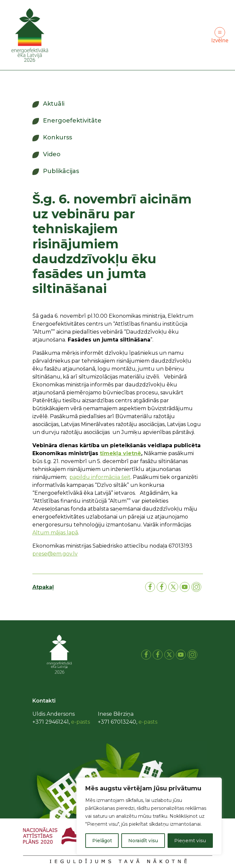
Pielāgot (102, 841)
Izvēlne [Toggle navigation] (220, 36)
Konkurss (58, 137)
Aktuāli (54, 104)
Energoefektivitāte (72, 121)
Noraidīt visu (143, 841)
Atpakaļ (43, 587)
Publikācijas (61, 171)
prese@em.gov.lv (55, 554)
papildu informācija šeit (100, 477)
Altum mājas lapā (55, 533)
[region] (149, 816)
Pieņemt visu (190, 841)
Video (52, 154)
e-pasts (80, 722)
